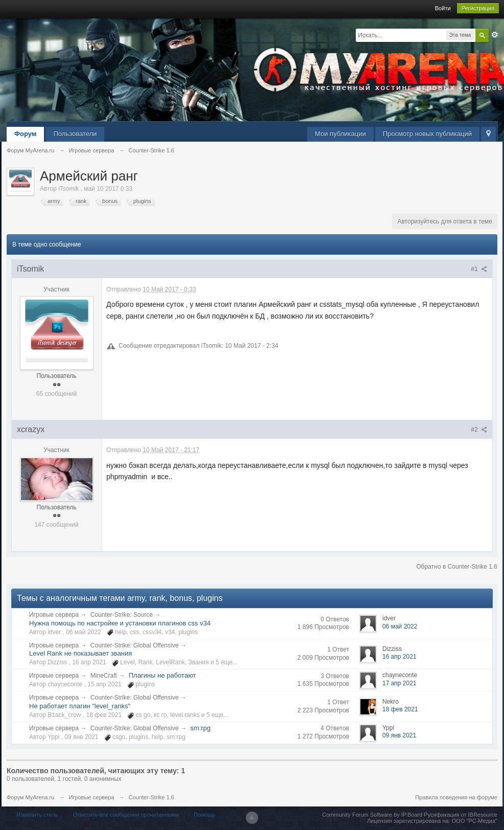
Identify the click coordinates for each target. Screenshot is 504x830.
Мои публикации (340, 134)
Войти (443, 8)
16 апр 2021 (399, 657)
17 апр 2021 (399, 683)
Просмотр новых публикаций (427, 134)
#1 (479, 269)
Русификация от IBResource (460, 815)
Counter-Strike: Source (122, 615)
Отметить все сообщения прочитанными (126, 815)
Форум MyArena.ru (30, 797)
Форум (25, 134)
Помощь (205, 815)
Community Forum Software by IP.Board (372, 815)
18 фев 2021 (400, 709)
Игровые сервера (54, 615)
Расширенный (495, 35)
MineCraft (104, 676)
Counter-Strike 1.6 (151, 797)
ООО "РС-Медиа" (475, 821)
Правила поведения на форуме (456, 797)
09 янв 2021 (399, 735)
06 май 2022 (400, 626)
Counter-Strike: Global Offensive (135, 645)
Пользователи (75, 134)
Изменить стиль (37, 815)
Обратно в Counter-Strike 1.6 (457, 567)
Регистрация (478, 8)
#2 (479, 430)
